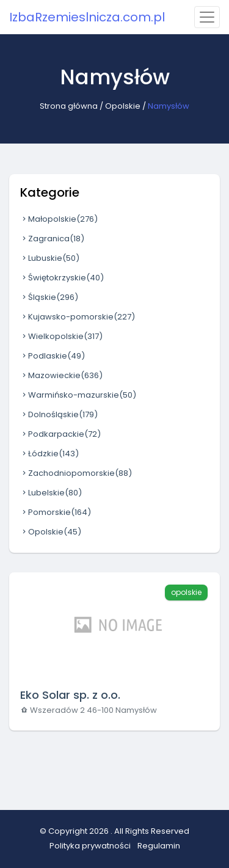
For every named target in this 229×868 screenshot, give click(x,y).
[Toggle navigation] (207, 17)
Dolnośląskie (59, 414)
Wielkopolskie (61, 336)
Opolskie (123, 106)
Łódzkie (49, 454)
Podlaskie (53, 356)
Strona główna (69, 106)
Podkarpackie (60, 434)
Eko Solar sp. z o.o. (70, 695)
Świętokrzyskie (62, 278)
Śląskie (49, 297)
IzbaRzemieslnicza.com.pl (87, 17)
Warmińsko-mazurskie (78, 395)
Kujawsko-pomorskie (78, 317)
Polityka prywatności (90, 846)
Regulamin (159, 846)
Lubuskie (50, 258)
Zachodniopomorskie (76, 473)
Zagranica (52, 239)
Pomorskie (56, 512)
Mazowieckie (61, 375)
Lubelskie (51, 493)
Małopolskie (59, 219)
